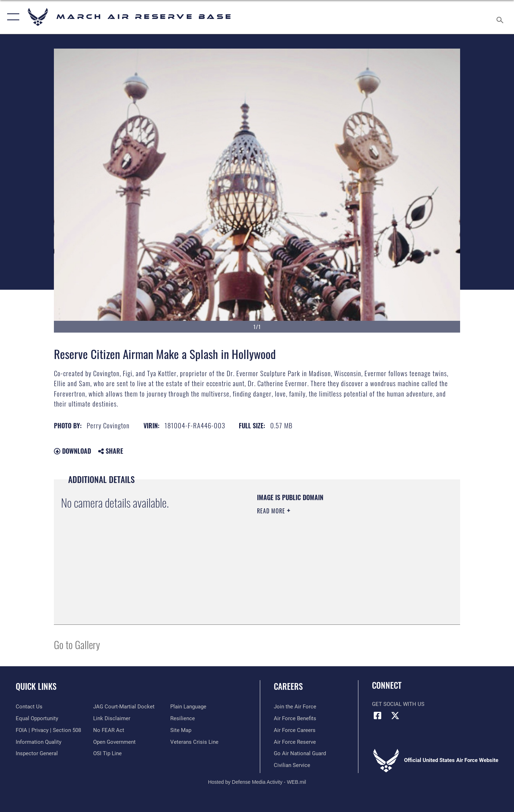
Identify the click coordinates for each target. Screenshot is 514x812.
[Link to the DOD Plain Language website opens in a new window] (188, 707)
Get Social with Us (398, 704)
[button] (12, 17)
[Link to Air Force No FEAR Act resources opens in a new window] (109, 730)
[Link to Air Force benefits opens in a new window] (295, 718)
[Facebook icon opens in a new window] (377, 716)
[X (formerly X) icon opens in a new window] (395, 716)
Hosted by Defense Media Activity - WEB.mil (257, 782)
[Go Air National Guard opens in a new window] (300, 753)
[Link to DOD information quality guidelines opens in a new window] (39, 742)
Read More (272, 511)
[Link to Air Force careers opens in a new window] (295, 730)
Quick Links (36, 686)
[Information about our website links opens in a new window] (112, 718)
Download (72, 451)
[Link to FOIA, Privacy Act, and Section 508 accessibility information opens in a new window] (48, 730)
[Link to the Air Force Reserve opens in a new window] (295, 742)
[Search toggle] (501, 17)
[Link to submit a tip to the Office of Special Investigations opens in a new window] (107, 753)
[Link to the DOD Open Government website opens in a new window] (114, 742)
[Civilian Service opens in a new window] (292, 765)
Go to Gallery (77, 644)
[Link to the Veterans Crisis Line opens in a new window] (194, 742)
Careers (288, 686)
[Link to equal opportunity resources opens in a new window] (37, 718)
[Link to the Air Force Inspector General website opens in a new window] (37, 753)
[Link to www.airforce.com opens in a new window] (295, 707)
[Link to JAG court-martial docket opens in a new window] (124, 707)
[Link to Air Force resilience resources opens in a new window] (183, 718)
